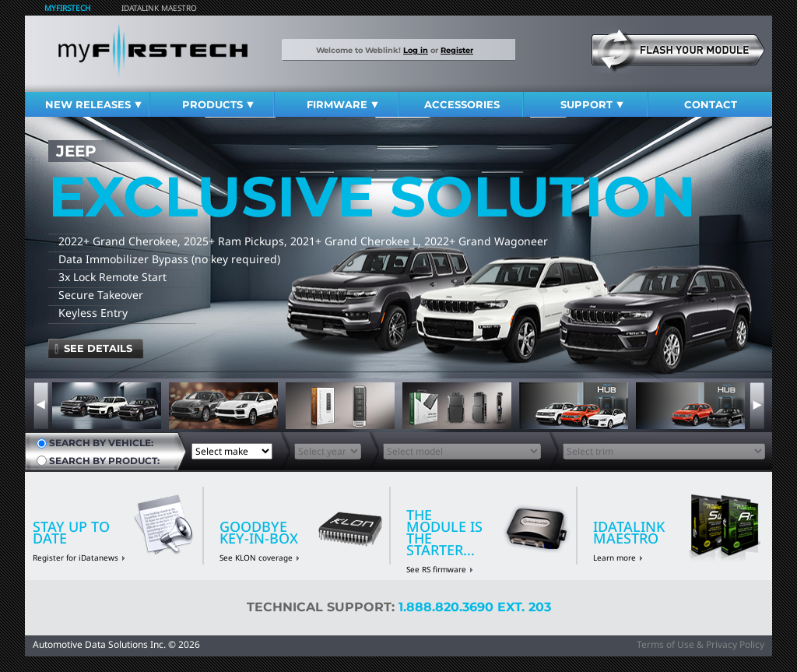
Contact (711, 104)
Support (592, 104)
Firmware (342, 104)
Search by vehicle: (101, 443)
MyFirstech (67, 8)
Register (457, 50)
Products (218, 104)
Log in (416, 50)
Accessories (462, 104)
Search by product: (104, 461)
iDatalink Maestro (159, 8)
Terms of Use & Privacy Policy (700, 644)
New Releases (93, 104)
